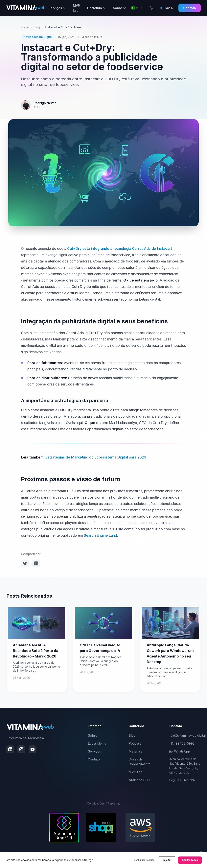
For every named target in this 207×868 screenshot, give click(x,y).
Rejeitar (167, 860)
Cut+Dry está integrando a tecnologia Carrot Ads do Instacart (120, 248)
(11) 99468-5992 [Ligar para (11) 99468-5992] (182, 743)
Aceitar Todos (190, 860)
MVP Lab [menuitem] (76, 8)
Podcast (135, 743)
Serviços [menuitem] (57, 8)
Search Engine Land (100, 535)
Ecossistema (97, 743)
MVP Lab (136, 772)
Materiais (135, 751)
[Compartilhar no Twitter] (25, 563)
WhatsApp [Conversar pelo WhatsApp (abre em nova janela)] (180, 751)
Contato (190, 8)
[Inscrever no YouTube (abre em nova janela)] (33, 749)
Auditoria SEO (139, 780)
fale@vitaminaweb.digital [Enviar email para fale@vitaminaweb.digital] (187, 735)
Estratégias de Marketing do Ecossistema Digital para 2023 (96, 457)
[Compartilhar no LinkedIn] (36, 563)
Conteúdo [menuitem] (96, 8)
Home (25, 27)
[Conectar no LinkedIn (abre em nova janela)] (10, 749)
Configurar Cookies (144, 860)
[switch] (151, 8)
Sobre (92, 735)
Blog (37, 27)
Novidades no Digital (38, 37)
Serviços (94, 751)
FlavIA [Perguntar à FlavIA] (167, 8)
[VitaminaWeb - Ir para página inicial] (26, 8)
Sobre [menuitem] (120, 8)
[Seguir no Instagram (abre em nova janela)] (21, 749)
